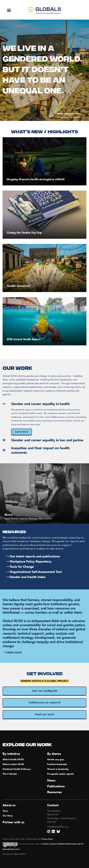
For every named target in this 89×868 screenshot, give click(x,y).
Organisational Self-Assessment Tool (34, 572)
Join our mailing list (45, 691)
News (51, 781)
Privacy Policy (47, 839)
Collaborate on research (45, 703)
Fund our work (45, 714)
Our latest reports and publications (33, 556)
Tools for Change (20, 567)
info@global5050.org (58, 827)
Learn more (22, 432)
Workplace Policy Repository (29, 562)
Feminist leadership (57, 764)
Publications (56, 786)
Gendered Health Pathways (17, 769)
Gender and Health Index (26, 577)
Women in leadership (58, 769)
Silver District (20, 854)
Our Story (8, 816)
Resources (54, 792)
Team (5, 811)
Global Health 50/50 (13, 759)
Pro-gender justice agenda (61, 774)
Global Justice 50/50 (13, 764)
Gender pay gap (55, 759)
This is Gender (10, 774)
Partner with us (13, 822)
